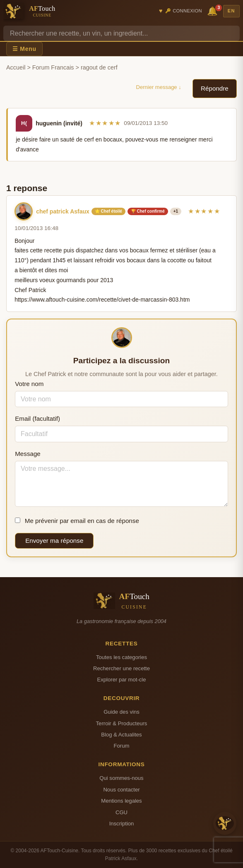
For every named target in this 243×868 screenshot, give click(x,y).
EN (231, 11)
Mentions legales (121, 801)
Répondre (215, 88)
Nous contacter (121, 790)
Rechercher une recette (121, 668)
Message (28, 454)
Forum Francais (53, 67)
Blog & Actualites (121, 735)
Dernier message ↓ (159, 87)
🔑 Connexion (184, 11)
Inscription (122, 824)
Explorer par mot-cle (121, 680)
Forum (122, 746)
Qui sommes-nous (121, 778)
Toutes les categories (121, 657)
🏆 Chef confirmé (148, 211)
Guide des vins (121, 712)
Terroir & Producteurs (122, 723)
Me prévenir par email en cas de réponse (77, 521)
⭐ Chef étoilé (108, 211)
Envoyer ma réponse (54, 541)
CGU (121, 812)
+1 (176, 211)
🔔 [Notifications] (214, 11)
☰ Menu (24, 49)
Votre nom (29, 384)
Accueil (16, 67)
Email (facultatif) (37, 418)
